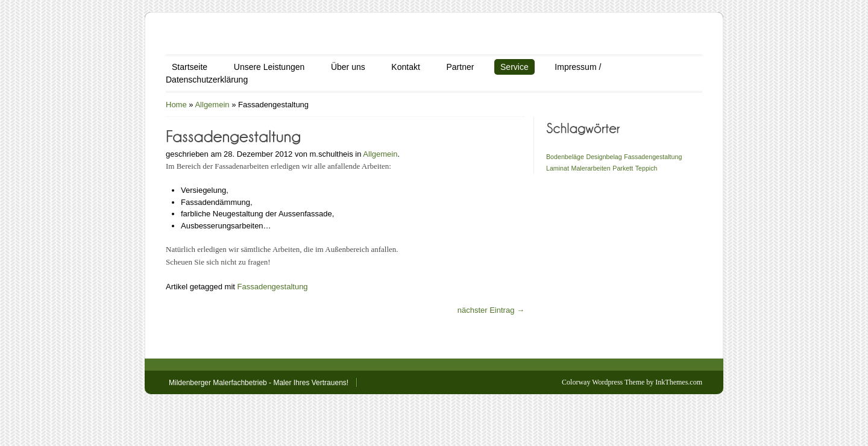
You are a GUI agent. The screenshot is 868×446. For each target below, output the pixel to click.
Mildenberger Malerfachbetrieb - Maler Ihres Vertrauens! (259, 383)
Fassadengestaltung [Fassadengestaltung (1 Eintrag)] (653, 157)
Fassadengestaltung (273, 287)
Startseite (190, 67)
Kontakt (405, 67)
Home (176, 105)
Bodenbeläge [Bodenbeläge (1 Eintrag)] (565, 157)
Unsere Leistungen (269, 67)
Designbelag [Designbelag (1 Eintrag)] (604, 157)
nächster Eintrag (491, 310)
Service (514, 67)
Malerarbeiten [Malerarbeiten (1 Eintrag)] (591, 168)
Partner (460, 67)
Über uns (348, 67)
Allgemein (212, 105)
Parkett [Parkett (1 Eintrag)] (623, 168)
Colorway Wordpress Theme (603, 382)
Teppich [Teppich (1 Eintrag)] (646, 168)
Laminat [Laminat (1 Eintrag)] (558, 168)
